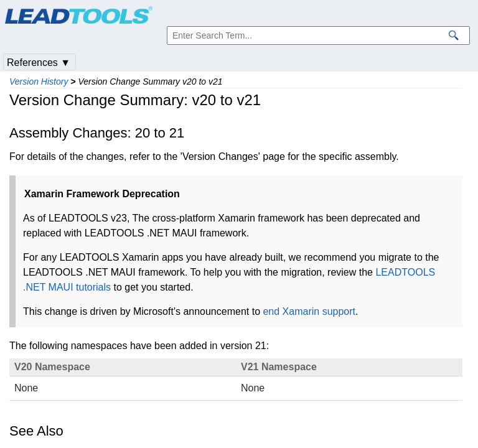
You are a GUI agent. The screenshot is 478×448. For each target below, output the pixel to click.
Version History (39, 82)
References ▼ (39, 63)
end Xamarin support (309, 311)
